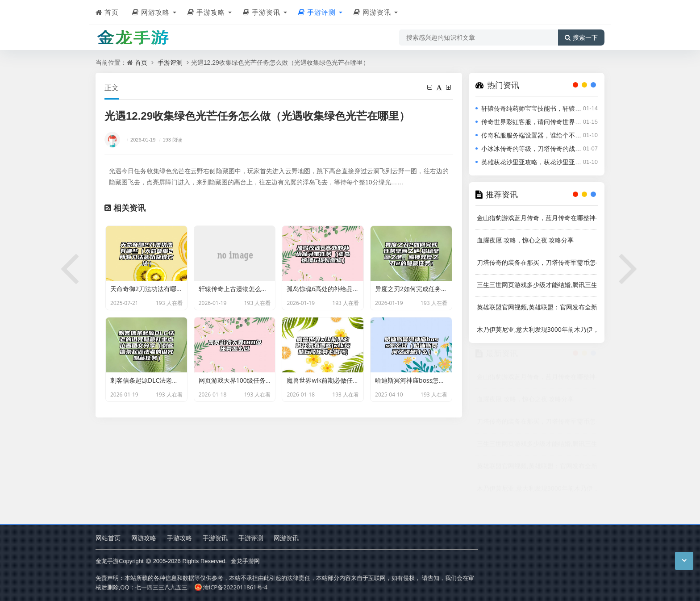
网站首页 (108, 538)
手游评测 (317, 12)
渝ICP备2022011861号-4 (231, 587)
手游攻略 (206, 12)
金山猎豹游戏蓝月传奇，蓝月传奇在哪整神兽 (537, 218)
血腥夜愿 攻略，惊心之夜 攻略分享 (525, 240)
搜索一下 (581, 38)
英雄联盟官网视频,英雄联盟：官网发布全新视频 (537, 307)
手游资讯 (262, 12)
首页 (107, 12)
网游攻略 (151, 12)
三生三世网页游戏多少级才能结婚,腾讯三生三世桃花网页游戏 (537, 285)
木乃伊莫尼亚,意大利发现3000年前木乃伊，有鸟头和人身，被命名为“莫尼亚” (537, 329)
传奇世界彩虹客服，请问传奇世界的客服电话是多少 (553, 122)
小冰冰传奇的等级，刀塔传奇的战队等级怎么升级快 (553, 148)
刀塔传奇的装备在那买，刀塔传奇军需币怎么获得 (537, 262)
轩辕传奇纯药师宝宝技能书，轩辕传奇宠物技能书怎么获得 (562, 108)
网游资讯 (372, 12)
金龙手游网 (244, 561)
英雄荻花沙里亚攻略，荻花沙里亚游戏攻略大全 (547, 162)
